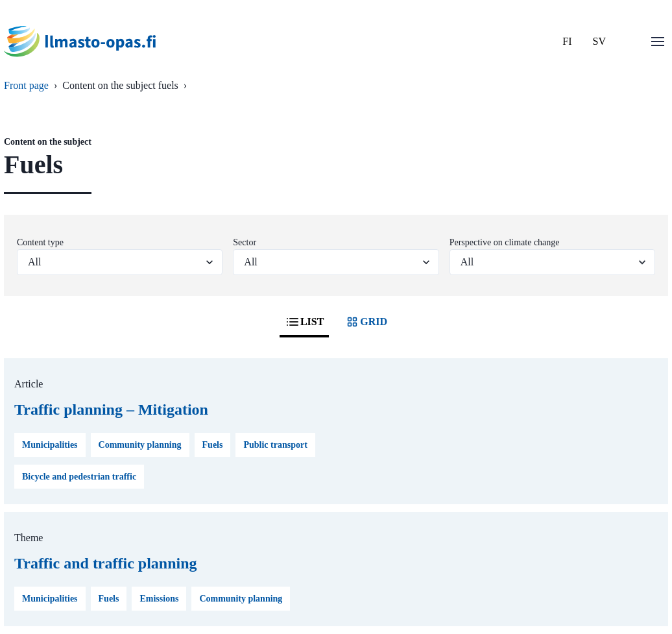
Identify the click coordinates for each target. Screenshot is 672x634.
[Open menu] (658, 42)
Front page (26, 85)
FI (567, 41)
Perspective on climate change (505, 242)
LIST (304, 322)
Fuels (213, 445)
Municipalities (50, 445)
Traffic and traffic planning (106, 563)
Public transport (275, 445)
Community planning (140, 445)
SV (599, 41)
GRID (366, 322)
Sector (245, 242)
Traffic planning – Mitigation (111, 409)
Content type (40, 242)
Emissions (159, 599)
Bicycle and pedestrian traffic (79, 477)
